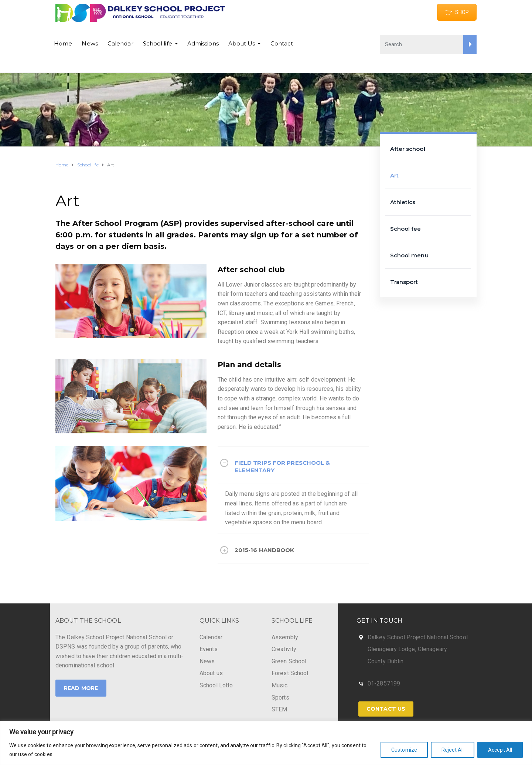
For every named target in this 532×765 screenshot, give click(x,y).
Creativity (284, 649)
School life (158, 43)
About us (211, 673)
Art (394, 175)
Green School (289, 661)
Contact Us (386, 709)
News (90, 43)
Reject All (453, 750)
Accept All (500, 750)
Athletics (403, 202)
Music (280, 685)
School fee (406, 229)
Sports (280, 698)
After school (408, 149)
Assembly (285, 637)
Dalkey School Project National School (418, 637)
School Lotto (216, 685)
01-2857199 (384, 683)
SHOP (457, 12)
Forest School (290, 673)
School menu (409, 255)
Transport (404, 282)
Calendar (120, 43)
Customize (404, 750)
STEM (279, 709)
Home (63, 43)
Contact (282, 43)
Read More (81, 688)
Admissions (203, 43)
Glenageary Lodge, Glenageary (407, 649)
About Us (242, 43)
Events (209, 649)
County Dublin (386, 661)
